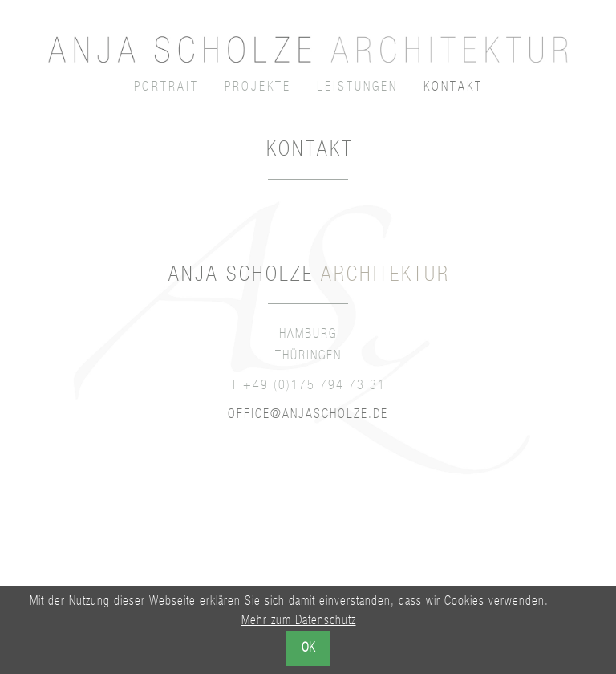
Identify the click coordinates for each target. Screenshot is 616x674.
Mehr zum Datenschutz (299, 622)
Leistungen (357, 88)
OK (308, 649)
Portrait (166, 88)
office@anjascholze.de (308, 416)
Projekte (258, 88)
